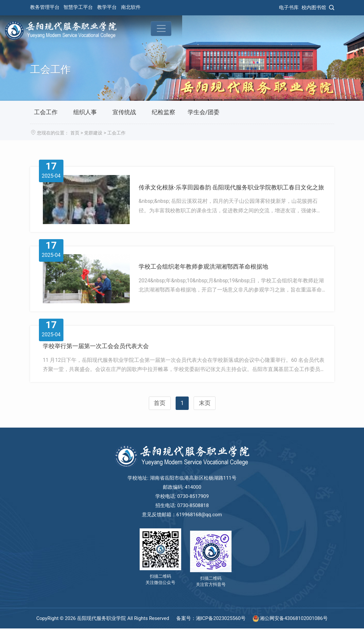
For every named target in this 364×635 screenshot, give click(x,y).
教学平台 (107, 7)
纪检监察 (164, 112)
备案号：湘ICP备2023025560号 (212, 625)
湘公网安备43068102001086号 (290, 625)
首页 (75, 133)
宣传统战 (124, 112)
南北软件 (131, 7)
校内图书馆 (314, 8)
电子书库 (289, 8)
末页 (205, 413)
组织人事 (85, 112)
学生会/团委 (204, 112)
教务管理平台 (45, 7)
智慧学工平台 (78, 7)
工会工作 (46, 112)
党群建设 (93, 133)
